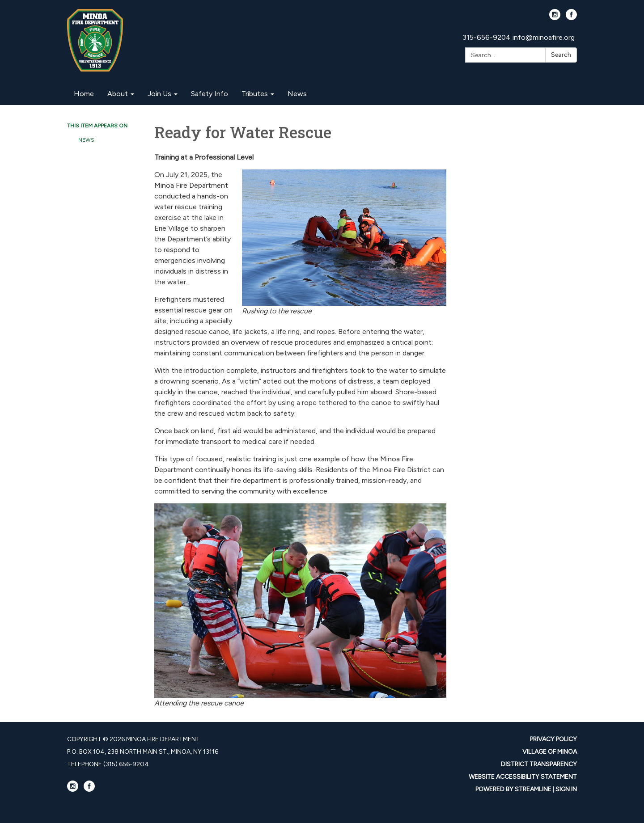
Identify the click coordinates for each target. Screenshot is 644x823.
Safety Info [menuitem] (210, 94)
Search (561, 55)
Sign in (566, 789)
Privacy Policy (553, 739)
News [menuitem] (297, 94)
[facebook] (571, 18)
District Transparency (539, 764)
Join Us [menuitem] (159, 94)
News (86, 140)
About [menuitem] (118, 94)
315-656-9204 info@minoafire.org (519, 37)
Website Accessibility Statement (523, 777)
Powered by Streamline (513, 789)
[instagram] (555, 18)
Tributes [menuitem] (255, 94)
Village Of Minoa (550, 752)
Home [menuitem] (84, 94)
